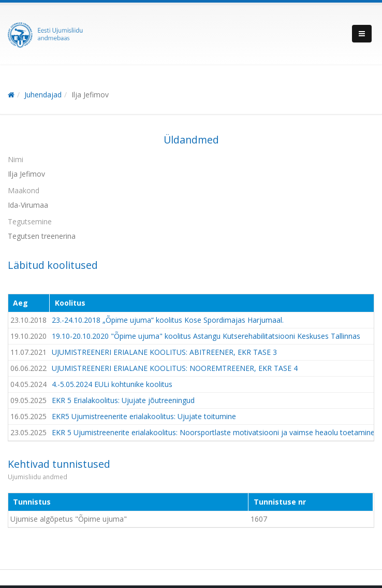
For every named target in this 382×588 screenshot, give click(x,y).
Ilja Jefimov (90, 95)
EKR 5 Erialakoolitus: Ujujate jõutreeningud (123, 400)
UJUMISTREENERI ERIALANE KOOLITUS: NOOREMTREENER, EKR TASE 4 (175, 368)
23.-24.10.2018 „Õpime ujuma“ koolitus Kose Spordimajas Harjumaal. (168, 320)
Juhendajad (43, 95)
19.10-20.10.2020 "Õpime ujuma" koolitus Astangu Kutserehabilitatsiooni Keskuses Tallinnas (206, 336)
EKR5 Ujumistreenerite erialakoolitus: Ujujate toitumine (144, 416)
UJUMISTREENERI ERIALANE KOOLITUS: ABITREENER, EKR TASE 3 (164, 352)
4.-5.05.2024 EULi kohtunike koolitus (112, 384)
